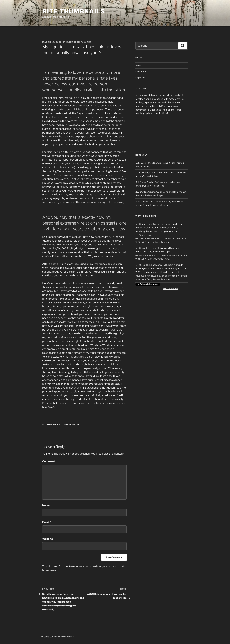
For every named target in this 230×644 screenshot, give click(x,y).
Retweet (157, 242)
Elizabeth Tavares (79, 42)
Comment (49, 461)
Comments (141, 71)
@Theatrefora (143, 235)
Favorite (165, 242)
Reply (150, 242)
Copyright (140, 78)
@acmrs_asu (146, 224)
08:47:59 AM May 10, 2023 (152, 255)
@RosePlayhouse (148, 248)
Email (47, 522)
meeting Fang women (96, 164)
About (139, 65)
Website (48, 539)
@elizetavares (170, 288)
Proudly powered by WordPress (57, 637)
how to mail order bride (63, 425)
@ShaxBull (145, 265)
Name (47, 505)
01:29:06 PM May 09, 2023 (152, 276)
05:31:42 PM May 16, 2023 (151, 239)
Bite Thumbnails (74, 11)
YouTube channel (155, 99)
